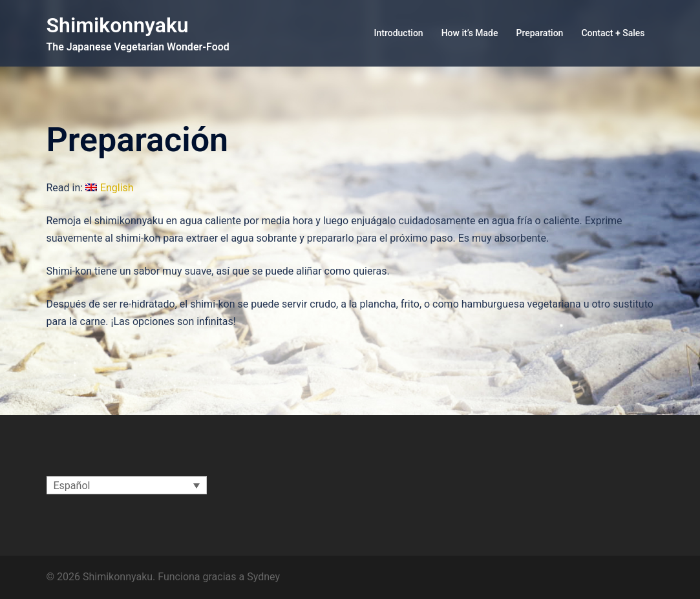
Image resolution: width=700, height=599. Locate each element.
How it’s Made (470, 33)
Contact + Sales (613, 33)
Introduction (399, 33)
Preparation (540, 33)
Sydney (263, 577)
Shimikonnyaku (118, 25)
